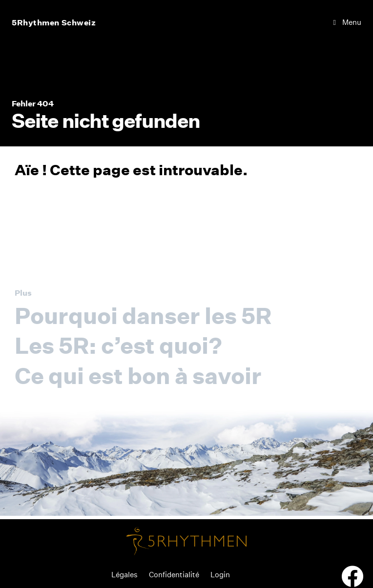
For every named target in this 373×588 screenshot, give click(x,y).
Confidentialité (174, 575)
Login (220, 575)
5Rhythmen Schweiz (54, 22)
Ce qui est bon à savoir (138, 376)
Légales (124, 575)
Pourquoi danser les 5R (143, 316)
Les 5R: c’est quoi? (118, 345)
